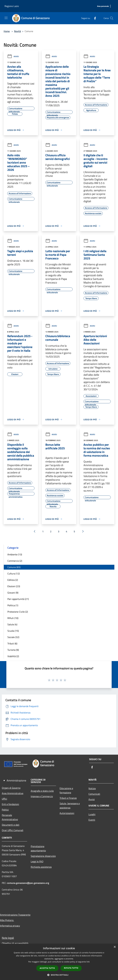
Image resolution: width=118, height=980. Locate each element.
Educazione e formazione (66, 790)
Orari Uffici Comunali (13, 830)
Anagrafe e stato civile (42, 791)
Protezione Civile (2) (18, 612)
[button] (59, 975)
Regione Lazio (12, 6)
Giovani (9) (13, 593)
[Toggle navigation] (6, 18)
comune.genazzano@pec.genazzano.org (28, 883)
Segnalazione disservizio (43, 856)
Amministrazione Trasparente (15, 915)
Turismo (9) (13, 650)
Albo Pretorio (7, 920)
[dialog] (59, 962)
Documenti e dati (11, 825)
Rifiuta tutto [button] (71, 968)
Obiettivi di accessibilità (15, 943)
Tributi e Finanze (68, 798)
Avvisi (13, 56)
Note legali (8, 938)
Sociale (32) (13, 637)
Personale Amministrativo (10, 817)
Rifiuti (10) (13, 618)
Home (7, 31)
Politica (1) (13, 605)
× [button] (115, 947)
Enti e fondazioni (10, 804)
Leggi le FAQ (37, 861)
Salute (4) (12, 624)
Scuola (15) (13, 631)
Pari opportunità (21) (18, 599)
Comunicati (94, 794)
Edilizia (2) (13, 580)
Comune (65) (14, 567)
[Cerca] (112, 18)
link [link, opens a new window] (88, 962)
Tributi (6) (12, 643)
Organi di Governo (11, 788)
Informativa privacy (10, 926)
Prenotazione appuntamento (38, 848)
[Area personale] (103, 6)
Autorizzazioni (67, 813)
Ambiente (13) (15, 554)
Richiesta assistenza (41, 867)
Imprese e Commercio (42, 796)
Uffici (4, 799)
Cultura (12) (14, 574)
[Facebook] (94, 18)
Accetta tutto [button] (47, 968)
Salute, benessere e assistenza (70, 806)
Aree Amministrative (13, 793)
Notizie (92, 788)
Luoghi (92, 814)
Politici (5, 810)
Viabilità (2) (13, 656)
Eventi (92, 820)
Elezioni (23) (14, 586)
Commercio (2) (15, 561)
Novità (17, 31)
